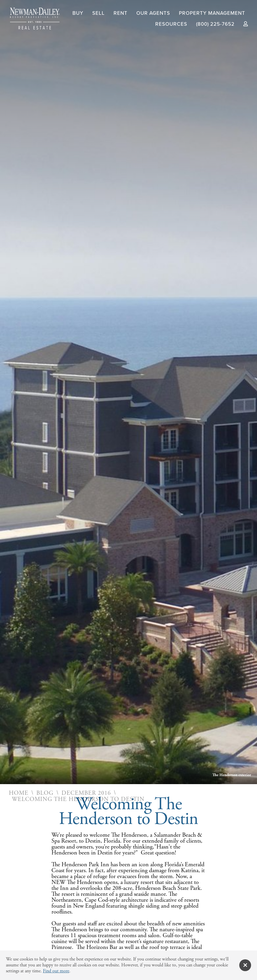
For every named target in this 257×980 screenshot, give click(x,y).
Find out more (56, 971)
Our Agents (153, 13)
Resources (171, 24)
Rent (121, 13)
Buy (78, 13)
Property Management (212, 13)
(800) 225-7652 (215, 24)
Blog (45, 793)
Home (19, 793)
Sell (98, 13)
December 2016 (86, 793)
